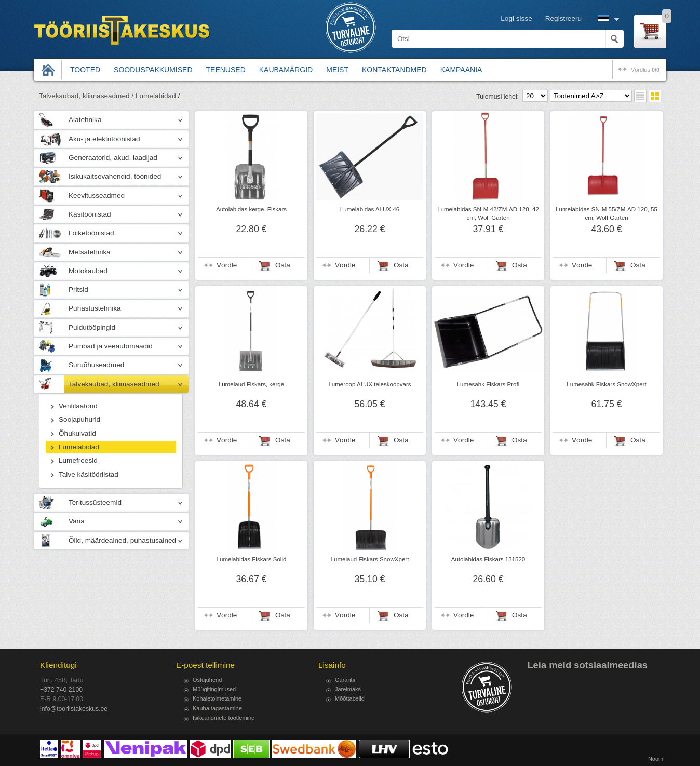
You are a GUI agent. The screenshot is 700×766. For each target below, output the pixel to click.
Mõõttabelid (350, 698)
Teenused (226, 70)
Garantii (345, 680)
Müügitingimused (214, 689)
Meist (337, 70)
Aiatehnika (85, 120)
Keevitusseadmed (97, 196)
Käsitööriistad (90, 214)
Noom (656, 759)
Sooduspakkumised (153, 70)
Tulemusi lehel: (497, 97)
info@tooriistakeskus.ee (74, 709)
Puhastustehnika (95, 308)
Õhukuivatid (77, 433)
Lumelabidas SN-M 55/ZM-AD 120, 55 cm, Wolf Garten (607, 213)
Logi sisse (516, 18)
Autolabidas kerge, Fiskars (251, 209)
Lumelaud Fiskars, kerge (251, 384)
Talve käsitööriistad (89, 474)
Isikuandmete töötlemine (224, 718)
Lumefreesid (78, 460)
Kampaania (461, 70)
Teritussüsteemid (95, 502)
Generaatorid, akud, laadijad (113, 158)
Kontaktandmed (394, 70)
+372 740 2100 (61, 690)
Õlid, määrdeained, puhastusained (122, 540)
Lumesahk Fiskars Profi (488, 384)
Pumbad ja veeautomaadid (111, 346)
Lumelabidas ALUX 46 (370, 209)
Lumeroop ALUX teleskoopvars (369, 384)
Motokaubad (88, 271)
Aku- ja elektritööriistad (104, 139)
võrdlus (645, 70)
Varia (77, 521)
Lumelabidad (79, 447)
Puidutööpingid (92, 327)
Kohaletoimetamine (217, 698)
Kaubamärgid (286, 70)
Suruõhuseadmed (96, 365)
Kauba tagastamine (217, 708)
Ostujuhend (207, 680)
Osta (283, 265)
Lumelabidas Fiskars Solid (252, 559)
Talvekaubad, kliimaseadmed (114, 384)
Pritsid (78, 290)
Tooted (85, 70)
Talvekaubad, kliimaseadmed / (86, 96)
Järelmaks (348, 689)
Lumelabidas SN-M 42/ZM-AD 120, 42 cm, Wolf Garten (488, 213)
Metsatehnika (90, 252)
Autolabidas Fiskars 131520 (488, 559)
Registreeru (563, 18)
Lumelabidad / (158, 96)
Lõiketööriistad (91, 233)
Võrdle (227, 265)
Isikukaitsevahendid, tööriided (115, 176)
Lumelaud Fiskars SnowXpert (370, 559)
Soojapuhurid (79, 419)
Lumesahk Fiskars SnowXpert (606, 384)
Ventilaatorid (78, 406)
